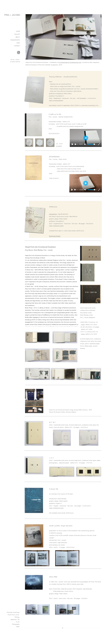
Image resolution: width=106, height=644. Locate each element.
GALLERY (17, 34)
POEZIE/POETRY (15, 40)
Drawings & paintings (13, 612)
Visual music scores (14, 615)
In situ (18, 622)
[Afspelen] (72, 144)
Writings (17, 617)
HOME (18, 31)
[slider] (77, 144)
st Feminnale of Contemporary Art (70, 62)
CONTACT (17, 46)
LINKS (18, 43)
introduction (53, 214)
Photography (16, 624)
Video (18, 627)
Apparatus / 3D (15, 620)
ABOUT (18, 37)
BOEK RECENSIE (55, 236)
